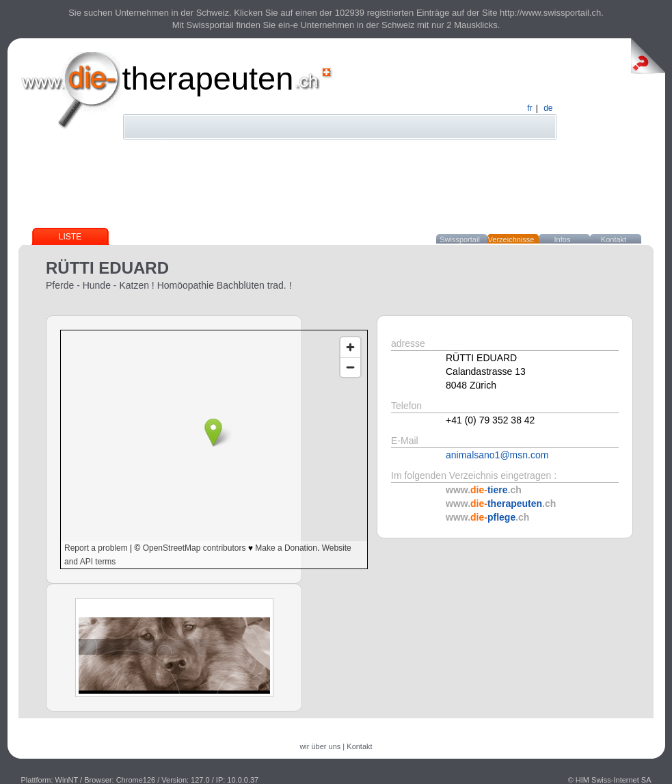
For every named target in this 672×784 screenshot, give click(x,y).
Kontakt (614, 239)
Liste (70, 237)
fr (529, 108)
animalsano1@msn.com (497, 455)
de (548, 108)
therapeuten (208, 78)
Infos (563, 239)
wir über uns (320, 746)
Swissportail (460, 239)
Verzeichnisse (511, 239)
